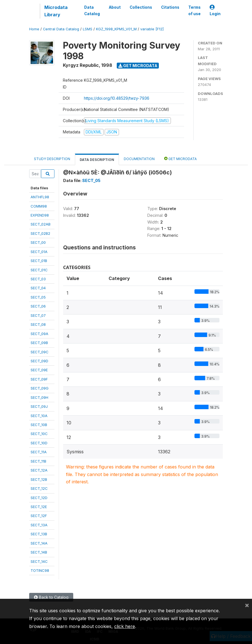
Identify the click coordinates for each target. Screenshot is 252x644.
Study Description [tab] (52, 159)
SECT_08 (38, 324)
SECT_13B (39, 534)
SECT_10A (39, 416)
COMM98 (39, 206)
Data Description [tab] (97, 160)
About (115, 7)
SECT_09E (39, 370)
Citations (170, 7)
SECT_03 (38, 279)
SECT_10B (39, 425)
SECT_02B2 (40, 233)
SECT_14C (39, 561)
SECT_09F (39, 379)
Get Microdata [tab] (180, 159)
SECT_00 (38, 242)
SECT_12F (39, 516)
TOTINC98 (40, 570)
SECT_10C (39, 434)
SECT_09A (39, 334)
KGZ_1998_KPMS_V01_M (116, 29)
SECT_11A (39, 452)
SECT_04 (38, 288)
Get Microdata (138, 66)
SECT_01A (39, 252)
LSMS (88, 29)
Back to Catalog (51, 597)
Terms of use (194, 10)
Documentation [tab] (139, 159)
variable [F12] (152, 29)
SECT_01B (39, 261)
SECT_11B (38, 461)
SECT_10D (39, 443)
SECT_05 (38, 297)
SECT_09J (39, 406)
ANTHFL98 (40, 197)
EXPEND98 (40, 215)
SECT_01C (39, 270)
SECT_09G (40, 388)
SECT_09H (39, 397)
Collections (141, 7)
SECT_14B (39, 552)
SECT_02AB (41, 224)
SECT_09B (39, 343)
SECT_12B (39, 479)
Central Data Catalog (61, 29)
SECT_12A (39, 470)
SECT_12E (39, 507)
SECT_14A (39, 543)
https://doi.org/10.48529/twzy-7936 (117, 98)
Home (34, 29)
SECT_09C (40, 352)
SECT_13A (39, 525)
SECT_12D (39, 498)
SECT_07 (38, 315)
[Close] (247, 605)
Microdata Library (56, 11)
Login (215, 11)
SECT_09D (39, 361)
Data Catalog (92, 10)
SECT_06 (38, 306)
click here (125, 626)
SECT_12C (39, 488)
